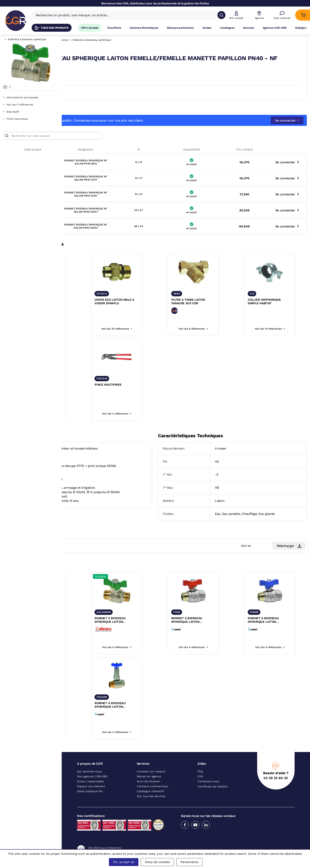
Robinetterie (94, 40)
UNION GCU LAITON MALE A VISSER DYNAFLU (153, 308)
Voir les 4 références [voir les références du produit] (94, 336)
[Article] (114, 143)
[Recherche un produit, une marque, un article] (127, 15)
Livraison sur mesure (151, 778)
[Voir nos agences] (259, 15)
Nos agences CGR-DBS (92, 783)
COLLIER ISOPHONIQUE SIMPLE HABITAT (272, 308)
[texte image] (94, 279)
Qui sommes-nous (89, 778)
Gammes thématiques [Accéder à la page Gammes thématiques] (144, 28)
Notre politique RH (90, 798)
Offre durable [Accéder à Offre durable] (90, 28)
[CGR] (16, 21)
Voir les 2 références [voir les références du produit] (155, 421)
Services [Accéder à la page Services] (248, 28)
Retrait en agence (149, 783)
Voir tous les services (151, 803)
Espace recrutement (91, 793)
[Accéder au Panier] (303, 15)
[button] (236, 15)
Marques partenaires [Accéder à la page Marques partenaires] (180, 28)
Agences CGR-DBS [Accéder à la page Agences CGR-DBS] (275, 28)
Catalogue (76, 40)
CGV (200, 783)
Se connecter (287, 127)
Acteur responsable (90, 788)
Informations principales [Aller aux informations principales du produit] (21, 97)
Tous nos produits (52, 28)
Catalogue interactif (150, 798)
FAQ (200, 778)
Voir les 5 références (18, 105)
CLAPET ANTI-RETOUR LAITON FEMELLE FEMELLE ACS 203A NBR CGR (94, 309)
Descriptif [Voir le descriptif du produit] (11, 112)
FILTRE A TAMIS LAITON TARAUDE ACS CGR (211, 308)
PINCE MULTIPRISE (146, 392)
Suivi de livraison (148, 788)
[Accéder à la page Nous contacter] (282, 15)
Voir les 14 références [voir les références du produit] (278, 336)
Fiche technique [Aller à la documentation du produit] (15, 119)
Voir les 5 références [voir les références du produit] (94, 654)
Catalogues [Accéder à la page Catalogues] (227, 28)
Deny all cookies (157, 862)
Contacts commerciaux (153, 793)
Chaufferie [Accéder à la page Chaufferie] (114, 28)
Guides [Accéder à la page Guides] (207, 28)
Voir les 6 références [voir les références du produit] (216, 336)
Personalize (189, 862)
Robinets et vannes (118, 40)
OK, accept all (124, 862)
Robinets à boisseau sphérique (27, 39)
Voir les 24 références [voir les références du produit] (155, 336)
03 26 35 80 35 (276, 785)
